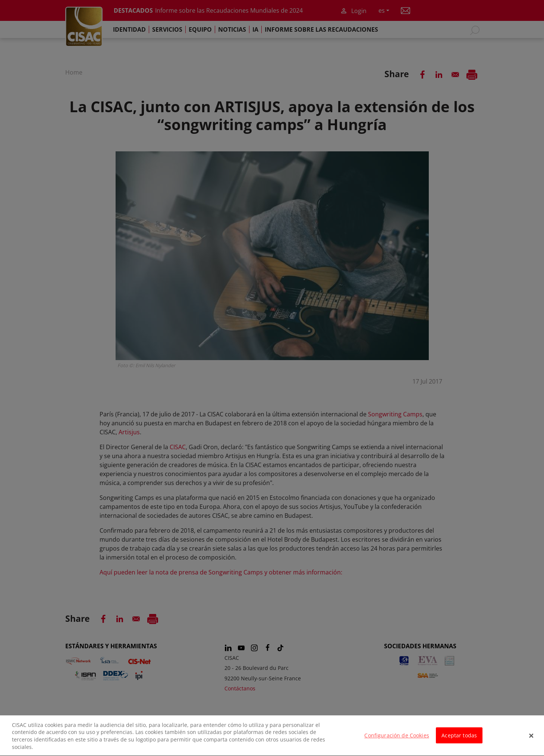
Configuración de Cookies (397, 741)
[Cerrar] (531, 741)
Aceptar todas (459, 741)
